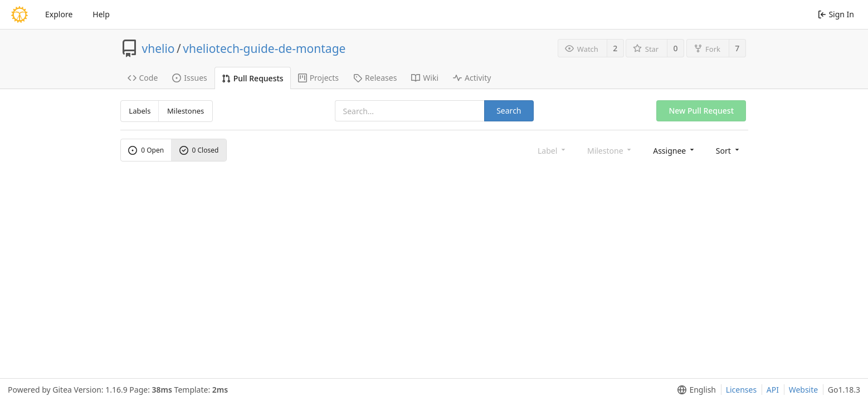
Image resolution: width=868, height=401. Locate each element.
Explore (59, 14)
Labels (140, 111)
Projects (318, 78)
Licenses (742, 390)
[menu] (674, 150)
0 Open (146, 150)
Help (101, 14)
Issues (189, 78)
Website (804, 390)
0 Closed (199, 150)
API (773, 390)
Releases (375, 78)
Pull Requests (253, 78)
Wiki (425, 78)
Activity (472, 78)
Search (509, 111)
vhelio (159, 48)
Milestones (186, 111)
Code (143, 78)
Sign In (836, 14)
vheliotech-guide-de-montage (264, 48)
